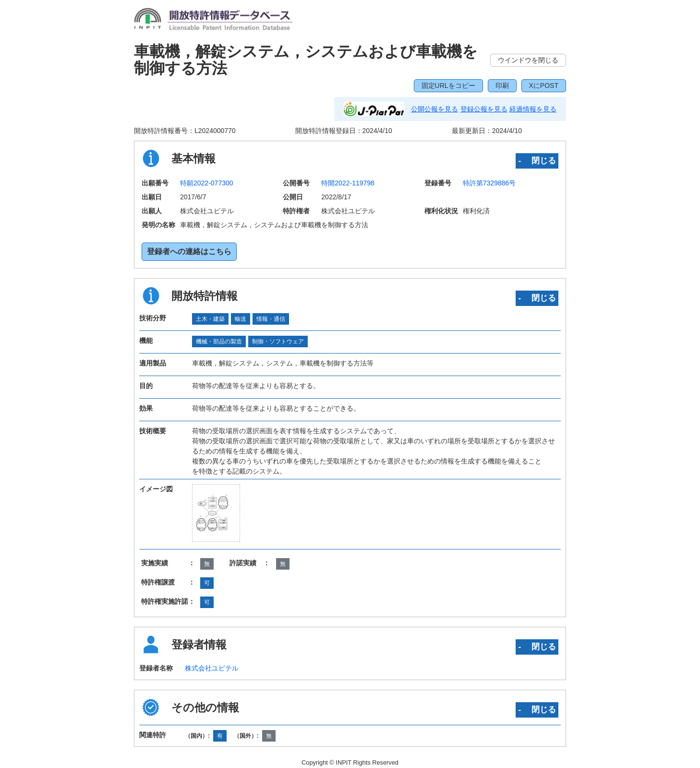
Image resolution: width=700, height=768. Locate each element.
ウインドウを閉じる (528, 60)
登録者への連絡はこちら (189, 251)
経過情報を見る (533, 109)
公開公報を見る (434, 109)
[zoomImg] (216, 513)
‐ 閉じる (537, 160)
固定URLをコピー (448, 85)
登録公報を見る (484, 109)
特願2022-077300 (207, 183)
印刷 (502, 85)
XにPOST (544, 85)
